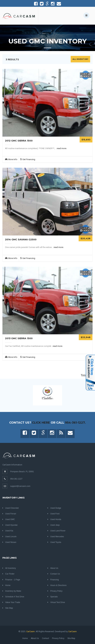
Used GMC (9, 519)
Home (6, 585)
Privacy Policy (55, 591)
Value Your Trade (11, 602)
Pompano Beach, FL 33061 (22, 472)
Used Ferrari (9, 514)
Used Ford (53, 514)
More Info (13, 159)
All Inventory (80, 59)
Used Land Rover (56, 531)
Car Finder (8, 574)
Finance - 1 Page (11, 580)
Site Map (8, 608)
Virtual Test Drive (56, 602)
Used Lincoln (9, 537)
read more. (62, 148)
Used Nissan (9, 542)
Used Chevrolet (11, 508)
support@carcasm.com (20, 486)
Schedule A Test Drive (13, 597)
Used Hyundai (10, 525)
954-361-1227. (75, 423)
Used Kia (8, 531)
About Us (53, 568)
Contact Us (54, 574)
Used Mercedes (56, 537)
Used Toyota (54, 542)
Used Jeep (54, 525)
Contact (46, 638)
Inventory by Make (12, 591)
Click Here (41, 423)
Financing (53, 580)
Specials (53, 597)
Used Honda (54, 519)
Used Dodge (54, 508)
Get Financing (29, 159)
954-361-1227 (16, 479)
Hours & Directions (57, 585)
